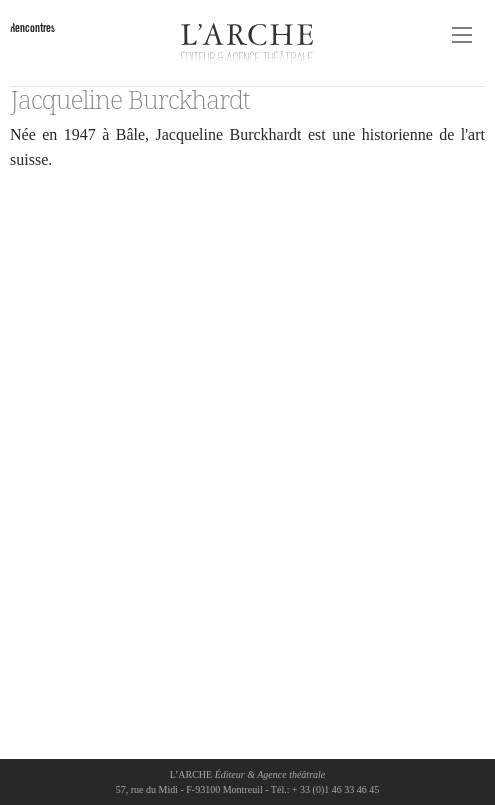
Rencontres (32, 27)
